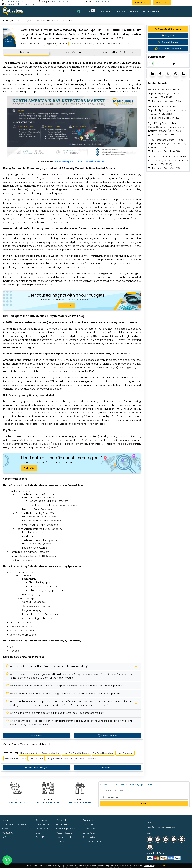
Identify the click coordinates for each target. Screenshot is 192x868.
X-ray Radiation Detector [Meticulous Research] (59, 758)
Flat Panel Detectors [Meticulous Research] (103, 753)
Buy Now (168, 36)
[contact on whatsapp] (7, 860)
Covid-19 (40, 837)
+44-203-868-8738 (58, 1)
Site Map (60, 841)
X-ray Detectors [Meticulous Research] (125, 753)
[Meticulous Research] (72, 666)
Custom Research (65, 833)
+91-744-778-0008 (101, 1)
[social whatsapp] (150, 839)
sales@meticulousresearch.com (20, 4)
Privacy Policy (89, 829)
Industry (120, 11)
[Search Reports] (182, 81)
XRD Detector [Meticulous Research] (36, 758)
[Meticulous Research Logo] (13, 11)
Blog (38, 833)
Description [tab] (27, 52)
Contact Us (8, 833)
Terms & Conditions (92, 841)
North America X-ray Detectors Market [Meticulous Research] (40, 753)
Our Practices (63, 824)
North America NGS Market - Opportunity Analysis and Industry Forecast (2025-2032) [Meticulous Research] (167, 110)
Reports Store (151, 11)
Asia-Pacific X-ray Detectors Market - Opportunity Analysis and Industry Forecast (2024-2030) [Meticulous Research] (168, 160)
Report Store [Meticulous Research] (19, 21)
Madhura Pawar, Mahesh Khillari (38, 744)
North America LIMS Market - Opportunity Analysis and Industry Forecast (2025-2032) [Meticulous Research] (167, 93)
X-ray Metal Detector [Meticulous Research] (16, 758)
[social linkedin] (166, 839)
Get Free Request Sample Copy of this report (80, 162)
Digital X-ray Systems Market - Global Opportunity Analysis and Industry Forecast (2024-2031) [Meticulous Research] (166, 127)
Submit (144, 803)
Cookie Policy (150, 866)
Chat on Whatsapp (166, 63)
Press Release (42, 824)
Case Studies (42, 829)
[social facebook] (158, 839)
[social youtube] (182, 839)
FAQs (5, 837)
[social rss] (150, 847)
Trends (134, 11)
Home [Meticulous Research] (6, 21)
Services (105, 11)
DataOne (86, 11)
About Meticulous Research (15, 824)
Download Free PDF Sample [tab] (118, 52)
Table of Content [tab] (72, 52)
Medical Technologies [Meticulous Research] (37, 767)
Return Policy (89, 837)
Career (5, 829)
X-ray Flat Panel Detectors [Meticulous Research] (76, 753)
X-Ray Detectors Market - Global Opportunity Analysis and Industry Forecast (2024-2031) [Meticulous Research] (167, 144)
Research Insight (64, 837)
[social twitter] (174, 839)
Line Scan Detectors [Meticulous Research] (86, 758)
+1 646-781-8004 (15, 1)
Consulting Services (66, 829)
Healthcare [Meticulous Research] (107, 767)
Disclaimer (88, 824)
